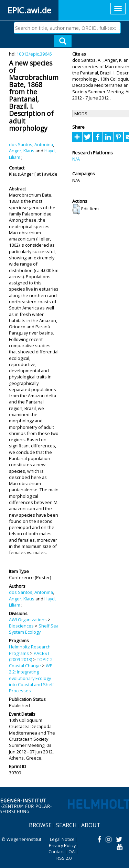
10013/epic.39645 (34, 54)
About (91, 825)
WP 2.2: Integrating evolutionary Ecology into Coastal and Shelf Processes (31, 678)
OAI (72, 852)
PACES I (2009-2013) (29, 656)
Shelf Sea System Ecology (34, 629)
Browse (40, 825)
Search (66, 825)
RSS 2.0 (64, 858)
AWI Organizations (28, 620)
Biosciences (21, 626)
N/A (76, 159)
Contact (56, 852)
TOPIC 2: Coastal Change (31, 662)
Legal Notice (62, 839)
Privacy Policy (62, 845)
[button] (76, 209)
